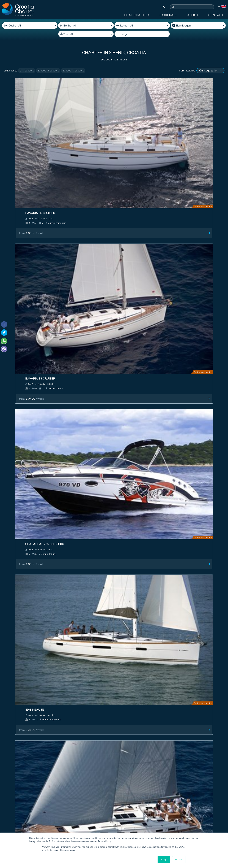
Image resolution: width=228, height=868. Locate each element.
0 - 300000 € (27, 71)
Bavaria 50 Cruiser (22, 185)
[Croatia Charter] (18, 9)
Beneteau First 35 (21, 258)
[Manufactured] (86, 34)
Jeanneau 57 (17, 396)
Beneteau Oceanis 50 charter (80, 187)
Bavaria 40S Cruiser (191, 185)
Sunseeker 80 (186, 327)
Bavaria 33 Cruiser (78, 116)
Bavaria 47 (15, 603)
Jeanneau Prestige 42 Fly (83, 465)
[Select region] (198, 25)
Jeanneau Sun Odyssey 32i (27, 672)
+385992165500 (17, 805)
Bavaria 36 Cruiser (22, 116)
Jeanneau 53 (185, 116)
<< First (64, 714)
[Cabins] (30, 25)
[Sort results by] (210, 71)
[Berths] (86, 25)
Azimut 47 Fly (17, 465)
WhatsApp (9, 810)
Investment (73, 740)
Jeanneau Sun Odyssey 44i (83, 603)
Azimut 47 (183, 396)
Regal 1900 (128, 258)
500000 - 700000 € (73, 71)
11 (138, 714)
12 (144, 714)
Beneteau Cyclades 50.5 (138, 534)
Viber (5, 814)
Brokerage (168, 15)
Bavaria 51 (71, 396)
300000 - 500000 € (48, 71)
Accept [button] (164, 860)
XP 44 (123, 185)
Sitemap (213, 740)
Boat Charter (137, 15)
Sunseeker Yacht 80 (191, 258)
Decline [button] (179, 860)
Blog (170, 740)
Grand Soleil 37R (20, 534)
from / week (20, 137)
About (193, 15)
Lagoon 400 (184, 465)
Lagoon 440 (128, 603)
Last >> (164, 714)
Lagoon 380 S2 (130, 327)
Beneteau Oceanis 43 (192, 603)
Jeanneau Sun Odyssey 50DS (197, 534)
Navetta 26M (186, 672)
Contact (216, 15)
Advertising (101, 740)
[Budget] (142, 34)
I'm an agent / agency (90, 789)
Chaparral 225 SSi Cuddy (139, 116)
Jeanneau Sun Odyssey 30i (83, 672)
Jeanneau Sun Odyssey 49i (27, 327)
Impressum (128, 740)
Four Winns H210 (76, 258)
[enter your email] (103, 780)
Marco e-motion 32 (78, 534)
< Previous (77, 714)
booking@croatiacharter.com (20, 820)
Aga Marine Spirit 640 (136, 672)
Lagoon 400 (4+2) (76, 327)
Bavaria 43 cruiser (134, 465)
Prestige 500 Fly (132, 396)
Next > (154, 714)
